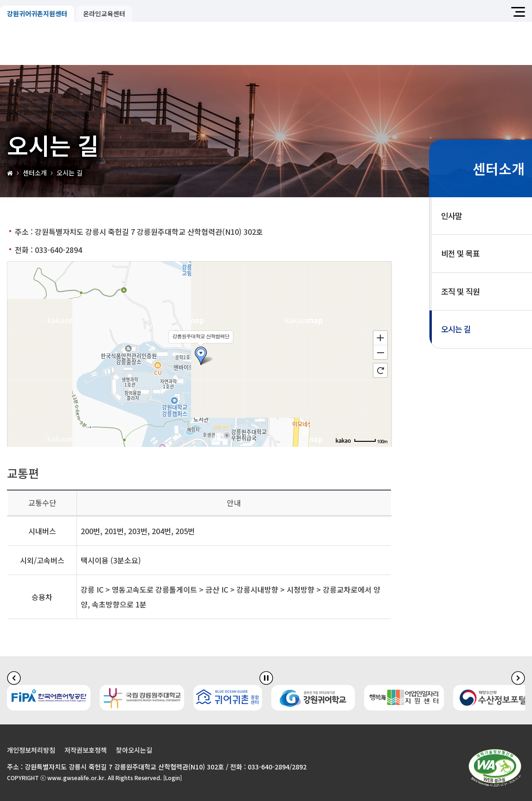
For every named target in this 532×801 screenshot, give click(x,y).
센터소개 (35, 173)
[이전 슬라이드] (14, 678)
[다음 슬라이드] (518, 678)
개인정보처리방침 (31, 750)
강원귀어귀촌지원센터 (37, 13)
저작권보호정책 (86, 750)
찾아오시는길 (134, 750)
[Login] (173, 778)
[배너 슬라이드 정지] (266, 678)
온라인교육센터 (104, 13)
